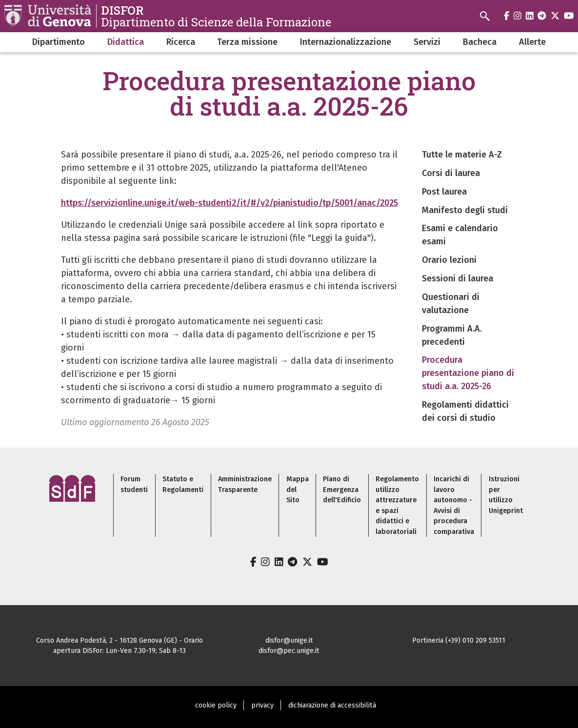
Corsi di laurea (451, 173)
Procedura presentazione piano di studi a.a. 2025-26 (468, 373)
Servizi (427, 42)
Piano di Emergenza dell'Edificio (342, 490)
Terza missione (247, 42)
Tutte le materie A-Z (462, 155)
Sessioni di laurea (458, 278)
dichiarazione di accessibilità (332, 705)
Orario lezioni (449, 260)
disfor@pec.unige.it (289, 651)
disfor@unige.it (289, 640)
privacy (262, 705)
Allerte (532, 42)
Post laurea (444, 192)
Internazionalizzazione (346, 42)
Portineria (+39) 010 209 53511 (459, 640)
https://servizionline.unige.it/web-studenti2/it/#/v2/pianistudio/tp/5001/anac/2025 (229, 203)
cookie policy (216, 705)
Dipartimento (59, 42)
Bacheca (480, 42)
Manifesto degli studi (465, 210)
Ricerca (181, 42)
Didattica (126, 42)
